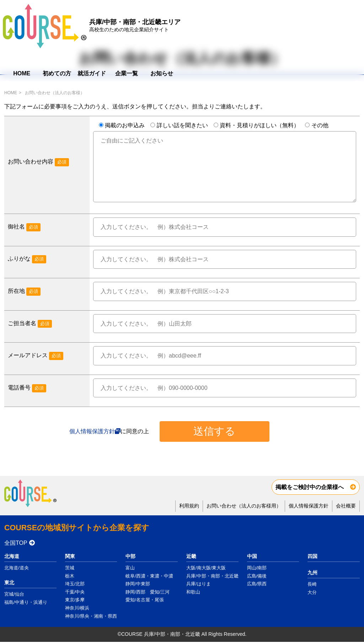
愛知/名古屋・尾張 (145, 600)
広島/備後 (257, 576)
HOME (202, 29)
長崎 (312, 584)
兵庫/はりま (199, 584)
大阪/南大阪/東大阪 (206, 568)
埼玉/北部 (75, 584)
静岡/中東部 (138, 584)
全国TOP (16, 543)
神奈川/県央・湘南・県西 (91, 616)
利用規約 (189, 506)
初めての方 (237, 29)
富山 (130, 568)
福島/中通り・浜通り (26, 602)
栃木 (70, 576)
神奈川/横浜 (77, 608)
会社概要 (346, 506)
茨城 (70, 568)
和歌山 (193, 592)
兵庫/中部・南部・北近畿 (212, 576)
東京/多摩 (75, 600)
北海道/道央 (17, 568)
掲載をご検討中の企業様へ (310, 487)
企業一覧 (307, 29)
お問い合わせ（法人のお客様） (55, 93)
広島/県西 (257, 584)
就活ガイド (272, 29)
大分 (312, 592)
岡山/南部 (257, 568)
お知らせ (342, 29)
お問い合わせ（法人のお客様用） (244, 506)
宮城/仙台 (14, 594)
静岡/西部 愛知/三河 (148, 592)
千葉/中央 (75, 592)
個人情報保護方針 (92, 431)
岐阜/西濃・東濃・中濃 (149, 576)
